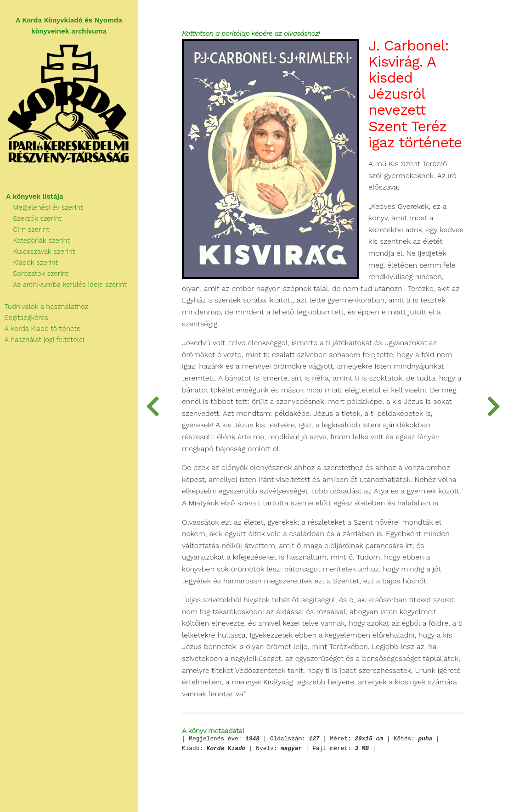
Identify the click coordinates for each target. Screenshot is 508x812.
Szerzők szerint (31, 218)
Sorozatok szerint (34, 274)
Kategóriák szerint (35, 241)
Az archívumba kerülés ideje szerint (63, 285)
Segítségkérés (24, 318)
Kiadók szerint (29, 263)
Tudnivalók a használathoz (44, 307)
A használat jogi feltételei (42, 340)
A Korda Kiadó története (40, 329)
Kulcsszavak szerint (37, 252)
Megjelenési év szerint (42, 207)
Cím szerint (25, 230)
